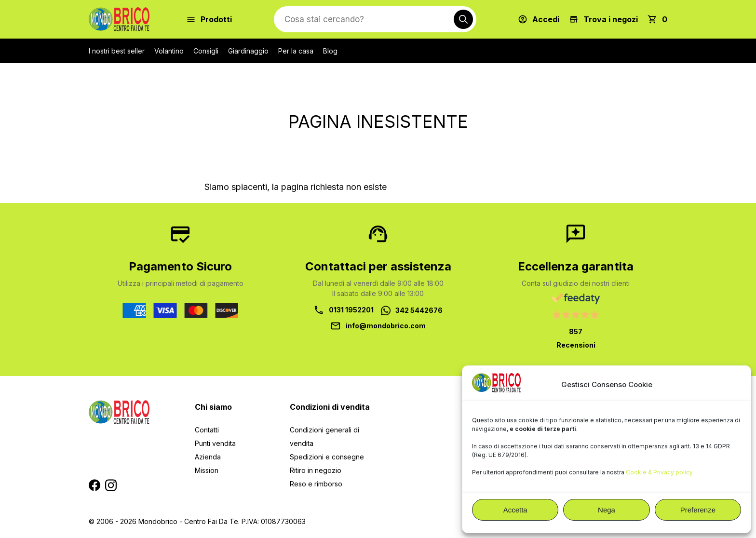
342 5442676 (419, 310)
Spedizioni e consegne (327, 457)
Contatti (207, 430)
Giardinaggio (248, 51)
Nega (607, 510)
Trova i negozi (611, 19)
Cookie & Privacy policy (659, 472)
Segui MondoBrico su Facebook (94, 485)
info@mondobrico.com (386, 326)
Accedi (546, 19)
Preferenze (698, 510)
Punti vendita (215, 443)
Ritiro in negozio (316, 470)
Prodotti (216, 19)
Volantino (169, 51)
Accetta (515, 510)
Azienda (208, 457)
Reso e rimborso (316, 484)
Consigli (206, 51)
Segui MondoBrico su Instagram (111, 485)
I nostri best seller (117, 51)
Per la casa (296, 51)
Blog (330, 51)
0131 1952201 (351, 310)
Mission (207, 470)
